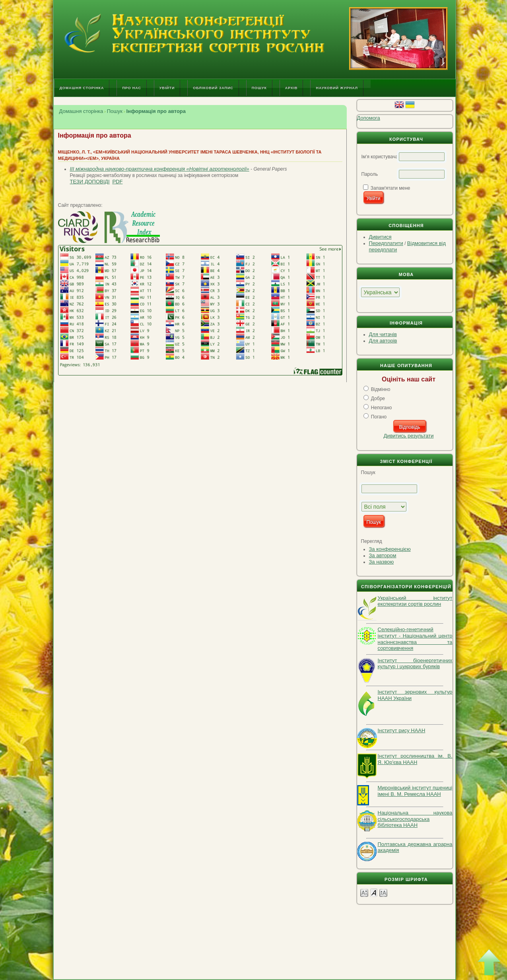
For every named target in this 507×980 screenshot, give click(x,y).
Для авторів (383, 341)
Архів (291, 88)
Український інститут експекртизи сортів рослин (415, 601)
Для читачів (383, 334)
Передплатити (386, 243)
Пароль (370, 174)
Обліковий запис (213, 88)
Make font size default (374, 892)
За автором (383, 555)
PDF (117, 182)
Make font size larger (383, 892)
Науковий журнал (337, 88)
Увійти (167, 88)
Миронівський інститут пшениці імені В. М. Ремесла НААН (415, 791)
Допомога (369, 118)
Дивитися (380, 237)
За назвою (382, 562)
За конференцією (390, 549)
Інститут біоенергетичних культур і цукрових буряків (415, 664)
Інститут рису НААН (402, 730)
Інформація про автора (156, 111)
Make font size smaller (364, 892)
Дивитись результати (409, 436)
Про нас (131, 88)
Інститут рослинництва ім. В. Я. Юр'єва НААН (415, 759)
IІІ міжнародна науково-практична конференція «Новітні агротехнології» (160, 169)
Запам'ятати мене (390, 188)
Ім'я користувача (380, 157)
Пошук (259, 88)
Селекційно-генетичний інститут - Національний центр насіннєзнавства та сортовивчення (415, 639)
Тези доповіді (90, 182)
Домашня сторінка (82, 88)
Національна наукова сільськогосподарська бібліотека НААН (415, 819)
